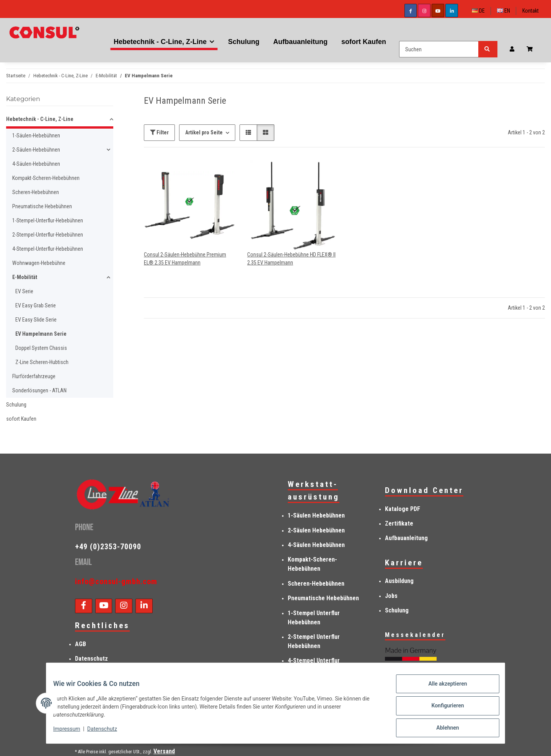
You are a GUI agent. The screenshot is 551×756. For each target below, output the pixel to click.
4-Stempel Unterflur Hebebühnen (314, 665)
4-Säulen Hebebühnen (316, 545)
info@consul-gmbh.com (116, 581)
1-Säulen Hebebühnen (316, 515)
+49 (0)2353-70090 (108, 547)
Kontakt (531, 11)
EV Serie (24, 291)
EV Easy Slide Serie (36, 320)
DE (478, 11)
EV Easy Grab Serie (36, 305)
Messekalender (415, 635)
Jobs (391, 596)
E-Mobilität (25, 277)
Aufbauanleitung (406, 538)
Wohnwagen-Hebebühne (39, 263)
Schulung (16, 405)
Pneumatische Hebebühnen (42, 206)
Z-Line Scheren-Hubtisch (42, 362)
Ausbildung (399, 581)
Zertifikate (399, 523)
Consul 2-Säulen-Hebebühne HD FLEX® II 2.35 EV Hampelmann (291, 259)
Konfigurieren (442, 709)
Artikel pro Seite (204, 132)
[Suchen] (439, 49)
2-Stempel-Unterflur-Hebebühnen (48, 235)
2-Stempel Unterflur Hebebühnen (314, 641)
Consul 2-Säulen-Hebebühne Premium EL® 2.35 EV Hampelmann (185, 259)
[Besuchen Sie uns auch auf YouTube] (438, 11)
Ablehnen (442, 729)
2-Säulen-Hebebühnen (36, 150)
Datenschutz (108, 732)
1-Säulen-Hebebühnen (36, 136)
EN (504, 11)
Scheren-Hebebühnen (36, 192)
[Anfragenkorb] (533, 49)
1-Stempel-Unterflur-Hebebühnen (48, 220)
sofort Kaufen (21, 419)
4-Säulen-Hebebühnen (36, 164)
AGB (81, 644)
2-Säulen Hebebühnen (316, 530)
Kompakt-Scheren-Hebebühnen (46, 178)
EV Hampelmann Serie (41, 334)
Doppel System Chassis (41, 348)
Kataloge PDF (403, 509)
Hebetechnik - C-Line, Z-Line (40, 119)
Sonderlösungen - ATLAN (39, 390)
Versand (164, 751)
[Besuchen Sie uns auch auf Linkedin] (452, 11)
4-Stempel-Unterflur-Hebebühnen (48, 249)
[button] (512, 49)
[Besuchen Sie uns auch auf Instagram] (424, 11)
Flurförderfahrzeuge (34, 376)
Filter (159, 132)
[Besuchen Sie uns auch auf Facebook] (411, 11)
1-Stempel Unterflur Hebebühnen (314, 618)
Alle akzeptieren (442, 689)
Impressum (72, 732)
